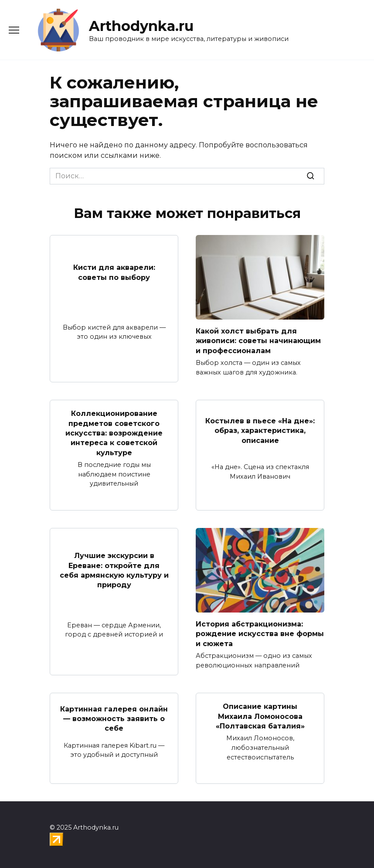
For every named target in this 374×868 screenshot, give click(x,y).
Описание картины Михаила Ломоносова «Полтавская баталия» (260, 716)
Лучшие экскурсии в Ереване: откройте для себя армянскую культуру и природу (114, 570)
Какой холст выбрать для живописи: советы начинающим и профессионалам (258, 341)
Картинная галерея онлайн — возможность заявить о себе (114, 718)
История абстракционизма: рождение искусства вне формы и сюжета (260, 634)
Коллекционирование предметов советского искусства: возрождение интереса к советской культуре (114, 433)
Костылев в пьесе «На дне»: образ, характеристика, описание (260, 430)
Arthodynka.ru (141, 26)
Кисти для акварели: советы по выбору (114, 272)
